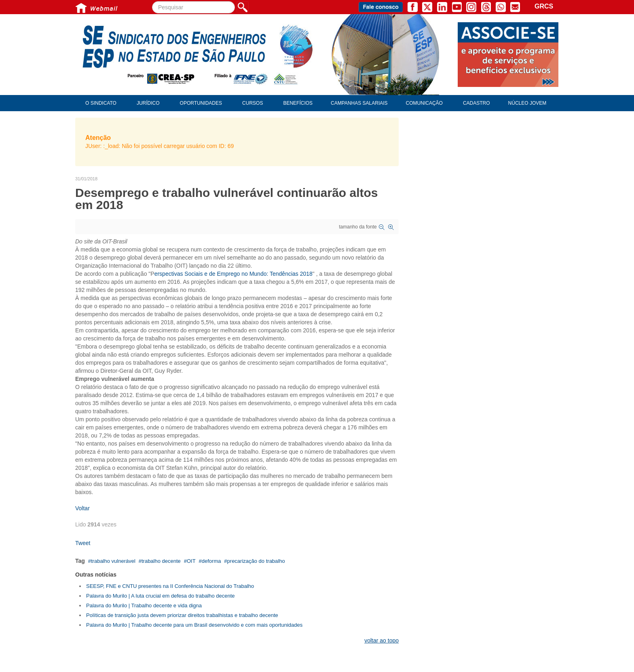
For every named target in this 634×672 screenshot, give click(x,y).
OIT (191, 561)
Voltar (82, 508)
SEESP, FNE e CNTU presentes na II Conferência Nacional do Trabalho (170, 586)
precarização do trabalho (256, 561)
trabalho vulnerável (113, 561)
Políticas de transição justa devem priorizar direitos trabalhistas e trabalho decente (182, 615)
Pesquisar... (152, 1)
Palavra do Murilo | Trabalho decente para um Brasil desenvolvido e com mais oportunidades (194, 625)
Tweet (83, 543)
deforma (211, 561)
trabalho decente (161, 561)
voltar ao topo (381, 640)
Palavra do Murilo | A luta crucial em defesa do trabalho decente (161, 596)
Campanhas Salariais (359, 103)
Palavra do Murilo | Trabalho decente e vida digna (144, 605)
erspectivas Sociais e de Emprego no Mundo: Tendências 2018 (234, 274)
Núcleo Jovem (527, 103)
